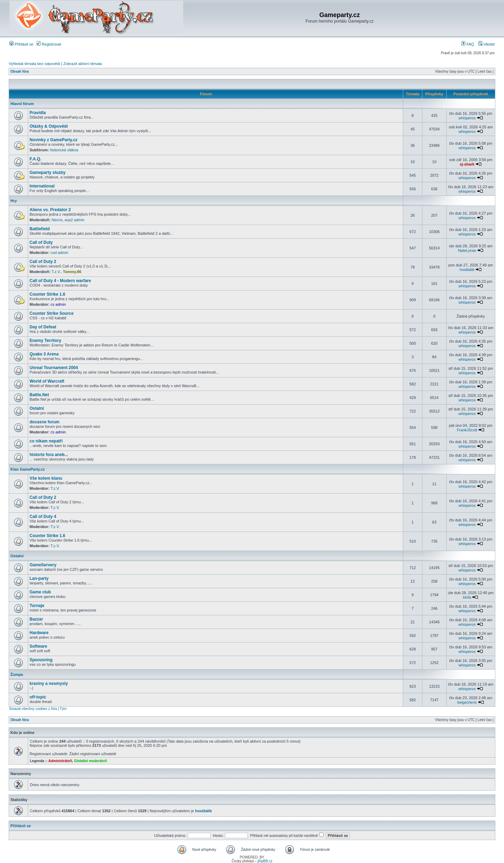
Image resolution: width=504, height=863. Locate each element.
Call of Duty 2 (43, 262)
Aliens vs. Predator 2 (50, 210)
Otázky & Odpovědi (49, 126)
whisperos (467, 118)
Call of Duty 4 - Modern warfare (60, 281)
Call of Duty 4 (43, 517)
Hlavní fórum (22, 104)
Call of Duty (41, 242)
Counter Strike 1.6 (47, 294)
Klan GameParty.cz (28, 469)
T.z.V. (56, 272)
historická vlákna (64, 150)
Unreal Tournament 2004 (54, 368)
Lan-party (39, 578)
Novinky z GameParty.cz (54, 140)
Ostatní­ (17, 556)
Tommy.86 (72, 272)
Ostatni (37, 408)
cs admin (58, 304)
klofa (467, 597)
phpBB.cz (265, 861)
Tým (63, 709)
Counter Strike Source (52, 313)
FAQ (468, 44)
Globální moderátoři (91, 761)
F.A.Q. (35, 159)
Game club (40, 592)
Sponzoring (41, 660)
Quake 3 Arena (44, 354)
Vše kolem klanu (46, 478)
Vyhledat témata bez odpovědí (34, 64)
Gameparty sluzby (47, 173)
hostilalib (467, 270)
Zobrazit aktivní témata (83, 64)
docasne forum (44, 422)
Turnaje (37, 606)
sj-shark (467, 164)
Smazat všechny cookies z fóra (33, 709)
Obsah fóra (20, 71)
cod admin (60, 253)
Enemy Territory (45, 341)
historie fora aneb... (49, 455)
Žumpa (17, 674)
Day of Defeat (43, 327)
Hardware (39, 633)
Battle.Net (39, 395)
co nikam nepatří (46, 441)
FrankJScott (467, 430)
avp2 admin (75, 220)
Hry (14, 201)
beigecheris (467, 702)
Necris (57, 220)
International (42, 186)
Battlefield (40, 229)
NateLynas (467, 250)
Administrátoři (60, 761)
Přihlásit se (21, 44)
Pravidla (38, 113)
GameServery (43, 565)
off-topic (38, 697)
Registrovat (49, 44)
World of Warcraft (47, 381)
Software (38, 646)
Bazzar (36, 619)
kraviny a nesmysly (49, 684)
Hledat (486, 44)
